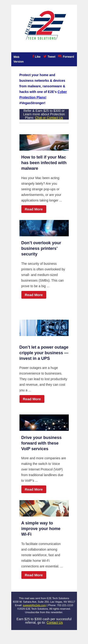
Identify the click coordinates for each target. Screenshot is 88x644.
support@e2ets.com (34, 605)
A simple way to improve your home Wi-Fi (41, 529)
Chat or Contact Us (49, 118)
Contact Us (55, 623)
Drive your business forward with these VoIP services (42, 443)
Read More (34, 209)
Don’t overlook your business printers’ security (41, 248)
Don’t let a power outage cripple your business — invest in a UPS (44, 353)
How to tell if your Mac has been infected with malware (44, 163)
